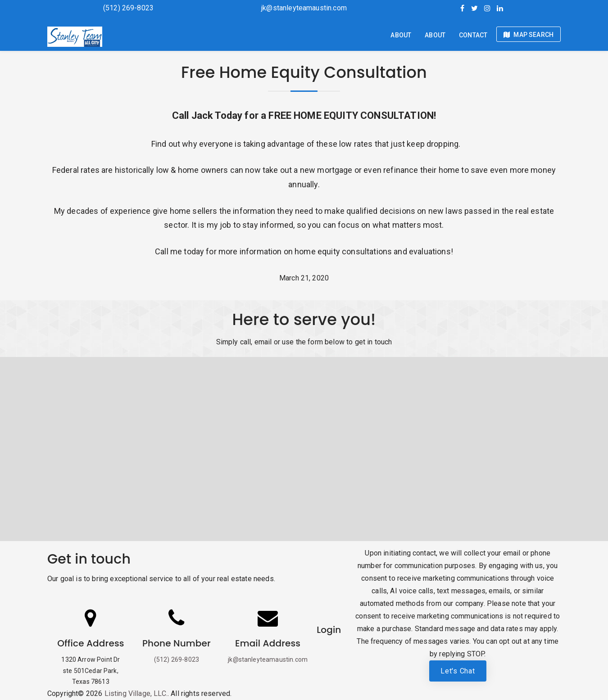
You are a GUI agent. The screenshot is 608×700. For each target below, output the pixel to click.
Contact (473, 35)
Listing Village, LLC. (136, 693)
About (401, 35)
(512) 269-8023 (128, 8)
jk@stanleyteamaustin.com (304, 8)
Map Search (529, 35)
